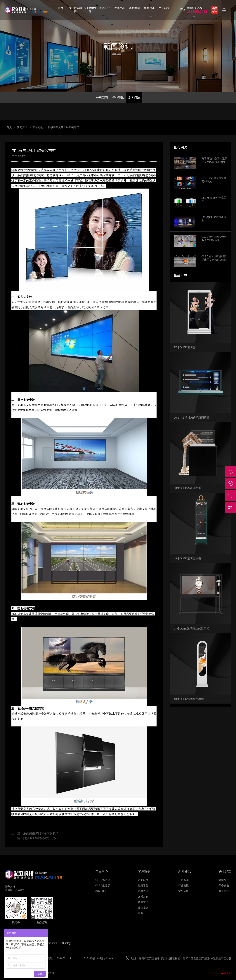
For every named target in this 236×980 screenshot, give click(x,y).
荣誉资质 (224, 886)
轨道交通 (143, 903)
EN (229, 10)
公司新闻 (101, 98)
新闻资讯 (149, 8)
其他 (140, 914)
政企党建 (143, 908)
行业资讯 (118, 98)
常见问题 (135, 98)
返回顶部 (226, 974)
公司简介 (224, 880)
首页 (60, 8)
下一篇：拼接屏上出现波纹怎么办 (34, 838)
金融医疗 (143, 892)
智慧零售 (143, 886)
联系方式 (224, 892)
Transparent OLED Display (55, 943)
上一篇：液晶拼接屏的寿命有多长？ (35, 834)
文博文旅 (143, 897)
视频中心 (120, 8)
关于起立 (164, 8)
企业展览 (143, 880)
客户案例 (134, 8)
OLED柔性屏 (90, 10)
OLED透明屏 (75, 10)
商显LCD (105, 8)
